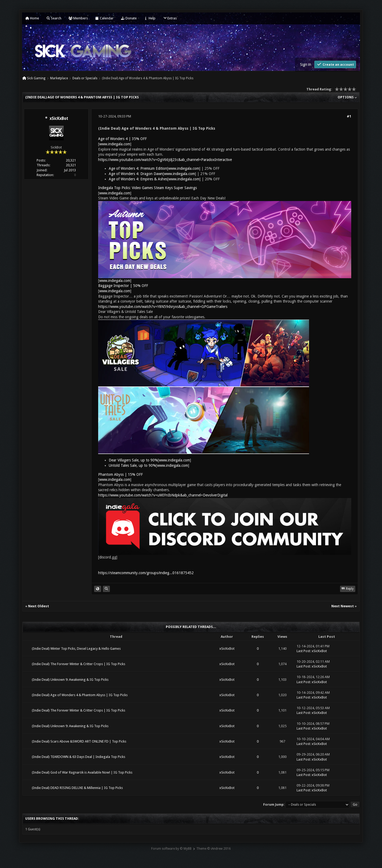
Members (78, 18)
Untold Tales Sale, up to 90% (132, 465)
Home (32, 18)
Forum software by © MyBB (171, 849)
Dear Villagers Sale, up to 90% (133, 460)
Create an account (335, 64)
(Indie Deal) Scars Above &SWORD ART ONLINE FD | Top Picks (79, 741)
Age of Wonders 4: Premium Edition (138, 168)
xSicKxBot (59, 119)
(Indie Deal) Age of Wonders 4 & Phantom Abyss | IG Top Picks (80, 695)
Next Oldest (39, 606)
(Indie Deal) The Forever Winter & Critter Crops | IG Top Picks (79, 664)
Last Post (303, 651)
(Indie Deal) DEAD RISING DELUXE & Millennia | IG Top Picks (77, 788)
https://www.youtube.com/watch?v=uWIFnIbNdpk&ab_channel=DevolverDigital (163, 495)
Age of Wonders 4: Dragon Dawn (136, 174)
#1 (349, 116)
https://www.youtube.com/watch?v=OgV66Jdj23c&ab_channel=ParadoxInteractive (165, 160)
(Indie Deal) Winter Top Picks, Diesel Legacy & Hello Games (76, 649)
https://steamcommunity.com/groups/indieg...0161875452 (146, 573)
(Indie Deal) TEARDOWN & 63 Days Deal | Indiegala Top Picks (79, 757)
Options (347, 97)
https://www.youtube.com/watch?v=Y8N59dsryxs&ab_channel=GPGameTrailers (163, 307)
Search (54, 18)
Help (150, 18)
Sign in (306, 64)
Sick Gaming (36, 78)
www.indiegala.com (115, 144)
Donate (129, 18)
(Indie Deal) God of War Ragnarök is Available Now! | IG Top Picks (82, 772)
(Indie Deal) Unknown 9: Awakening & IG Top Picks (70, 680)
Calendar (104, 18)
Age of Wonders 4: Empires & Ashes (138, 179)
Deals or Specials (85, 78)
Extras (170, 18)
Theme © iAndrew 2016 (214, 849)
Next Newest (343, 606)
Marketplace (59, 78)
